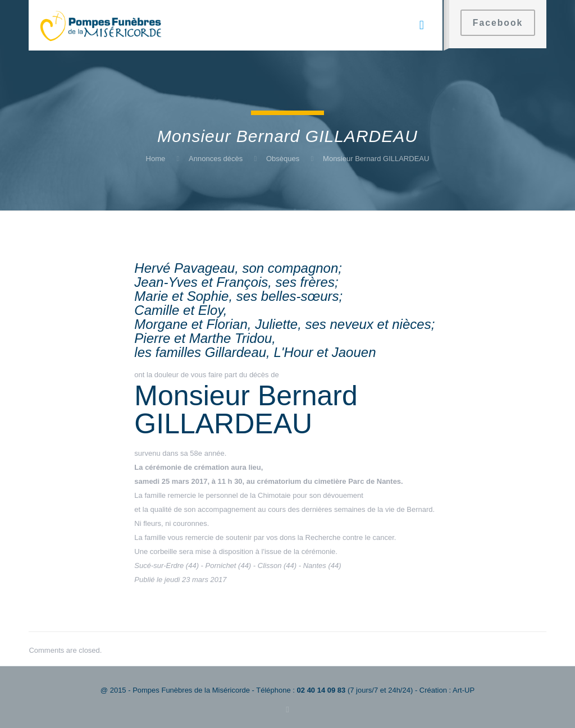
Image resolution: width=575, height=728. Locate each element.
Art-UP (464, 690)
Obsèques (283, 159)
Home (156, 159)
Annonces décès (216, 159)
